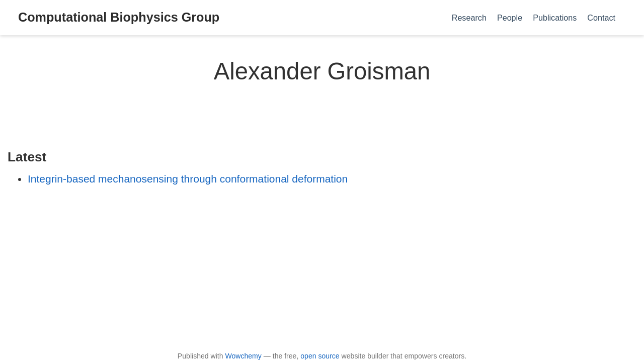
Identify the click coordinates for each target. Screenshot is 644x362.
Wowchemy (243, 356)
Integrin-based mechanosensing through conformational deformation (188, 179)
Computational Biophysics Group (119, 17)
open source (320, 356)
